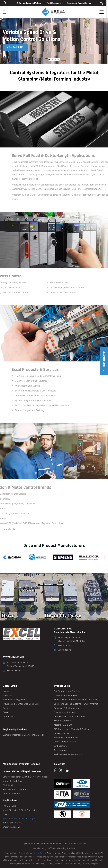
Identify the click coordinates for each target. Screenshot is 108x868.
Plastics (7, 814)
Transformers (61, 750)
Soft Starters (60, 746)
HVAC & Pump (10, 806)
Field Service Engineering (15, 700)
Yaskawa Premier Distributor (68, 754)
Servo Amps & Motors (65, 742)
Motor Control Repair (13, 781)
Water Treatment (11, 827)
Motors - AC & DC (63, 725)
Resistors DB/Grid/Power (66, 738)
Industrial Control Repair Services (22, 771)
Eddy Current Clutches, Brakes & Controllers (76, 700)
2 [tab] (52, 59)
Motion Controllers (63, 721)
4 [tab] (59, 59)
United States (40, 853)
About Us (7, 695)
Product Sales (62, 686)
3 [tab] (56, 59)
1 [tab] (49, 59)
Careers (7, 712)
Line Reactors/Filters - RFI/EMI (69, 716)
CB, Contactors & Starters (67, 691)
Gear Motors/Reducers (65, 712)
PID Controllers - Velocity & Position (72, 729)
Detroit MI (23, 853)
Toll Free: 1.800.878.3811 (103, 3)
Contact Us (16, 47)
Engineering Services (15, 729)
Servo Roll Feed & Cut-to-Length (19, 818)
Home (6, 691)
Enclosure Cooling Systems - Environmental (76, 704)
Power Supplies (62, 733)
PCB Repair (8, 785)
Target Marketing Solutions (63, 848)
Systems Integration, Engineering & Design (24, 735)
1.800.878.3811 (65, 645)
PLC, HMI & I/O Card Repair (16, 789)
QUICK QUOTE (104, 361)
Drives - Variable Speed (65, 695)
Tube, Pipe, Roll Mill (12, 823)
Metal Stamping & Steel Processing (20, 810)
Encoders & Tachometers (66, 708)
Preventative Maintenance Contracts (21, 704)
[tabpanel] (54, 41)
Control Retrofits (11, 794)
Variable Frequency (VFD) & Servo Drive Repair (26, 777)
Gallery (6, 708)
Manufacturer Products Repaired (21, 764)
